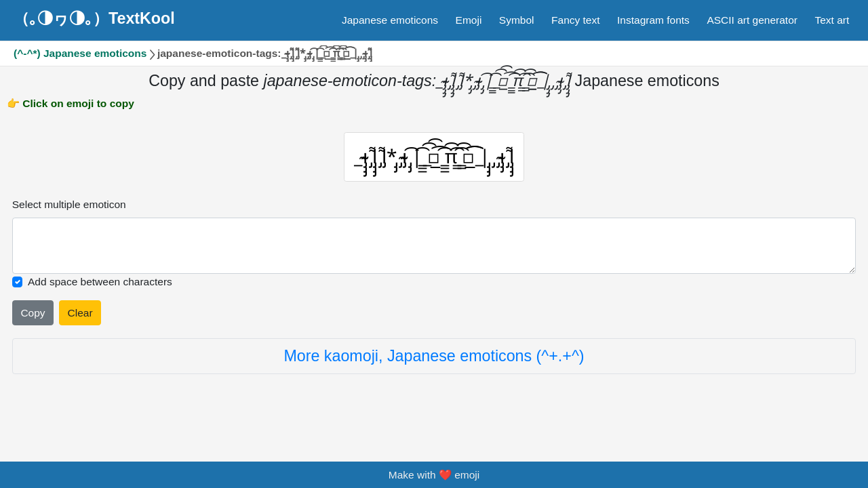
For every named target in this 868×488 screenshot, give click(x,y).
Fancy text (576, 20)
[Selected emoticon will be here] (434, 251)
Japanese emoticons (390, 20)
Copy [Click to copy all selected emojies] (33, 318)
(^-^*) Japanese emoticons (80, 53)
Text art (832, 20)
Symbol (517, 20)
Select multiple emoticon (69, 210)
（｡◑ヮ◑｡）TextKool (94, 18)
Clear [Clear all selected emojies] (80, 318)
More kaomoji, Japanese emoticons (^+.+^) (434, 362)
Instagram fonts (653, 20)
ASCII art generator (752, 20)
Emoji (469, 20)
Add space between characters (100, 288)
